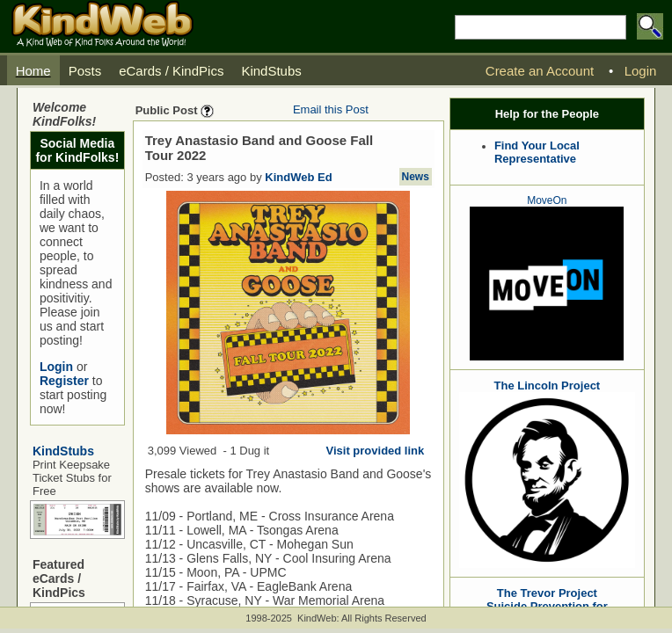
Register (64, 381)
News (416, 177)
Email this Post (331, 109)
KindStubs (63, 451)
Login (56, 367)
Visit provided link (376, 451)
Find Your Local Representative (537, 152)
